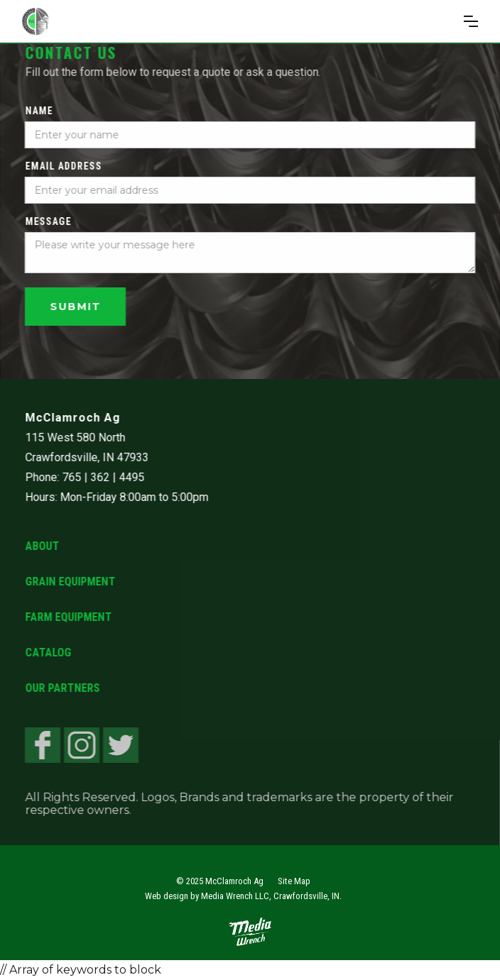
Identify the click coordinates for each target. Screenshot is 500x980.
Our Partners (62, 688)
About (42, 546)
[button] (471, 21)
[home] (83, 21)
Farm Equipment (68, 617)
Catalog (48, 653)
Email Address (63, 166)
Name (39, 111)
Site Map (294, 881)
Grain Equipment (70, 582)
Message (48, 221)
